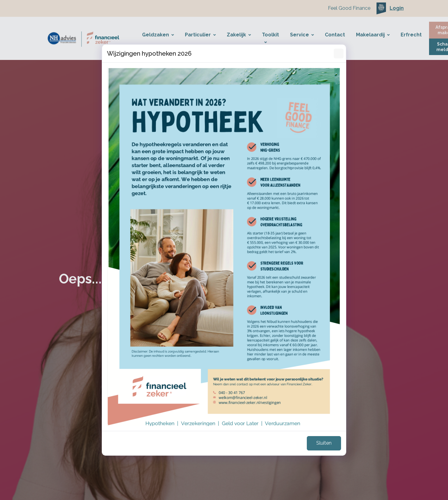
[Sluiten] (339, 54)
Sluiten (324, 443)
